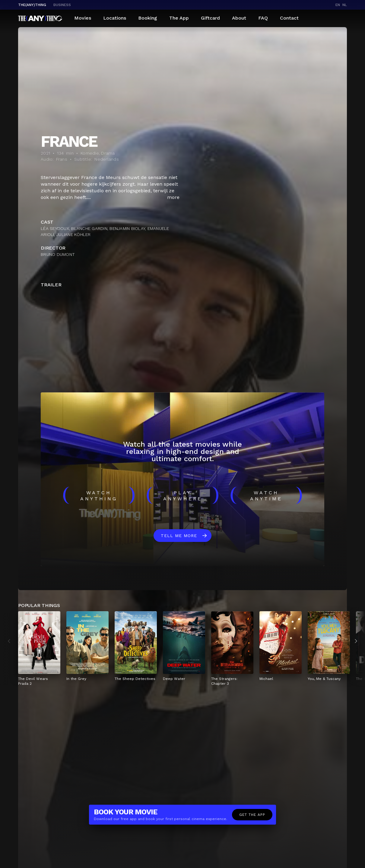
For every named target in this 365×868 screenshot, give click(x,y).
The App (179, 18)
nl (345, 5)
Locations (115, 18)
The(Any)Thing (32, 5)
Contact (289, 18)
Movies (83, 18)
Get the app (252, 815)
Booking (148, 18)
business (62, 5)
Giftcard (210, 18)
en (338, 5)
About (239, 18)
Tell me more (179, 536)
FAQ (263, 18)
